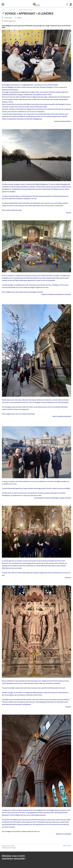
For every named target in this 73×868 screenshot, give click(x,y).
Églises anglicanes (10, 21)
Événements (12, 10)
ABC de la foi (67, 846)
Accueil (3, 10)
